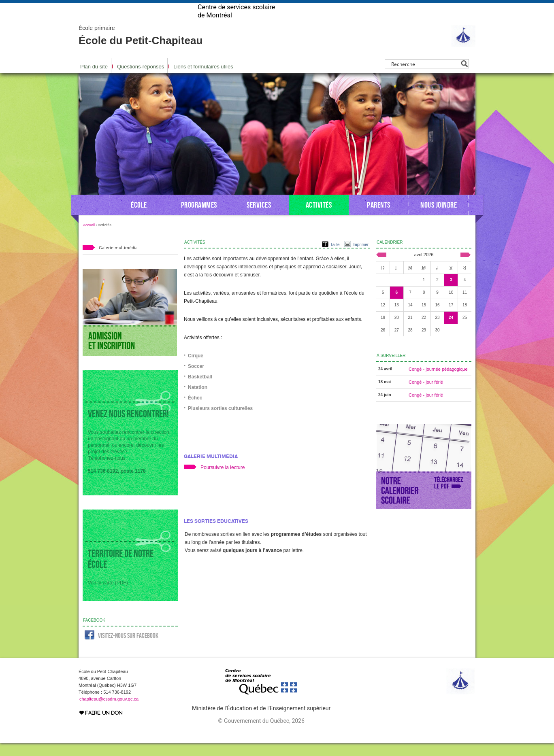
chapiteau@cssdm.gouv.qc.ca (109, 712)
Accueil (89, 238)
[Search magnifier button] (464, 77)
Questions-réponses (141, 80)
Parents (379, 218)
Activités (319, 218)
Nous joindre (439, 218)
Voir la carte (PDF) (108, 596)
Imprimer (361, 258)
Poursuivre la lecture (223, 480)
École (139, 218)
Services (259, 218)
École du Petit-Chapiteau (141, 49)
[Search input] (425, 77)
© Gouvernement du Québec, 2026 (261, 734)
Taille (335, 258)
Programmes (199, 218)
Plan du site (94, 80)
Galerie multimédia (211, 469)
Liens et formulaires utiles (203, 80)
